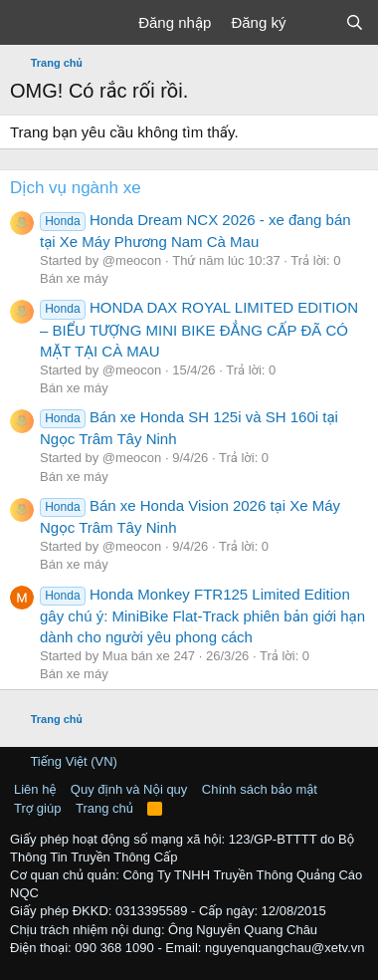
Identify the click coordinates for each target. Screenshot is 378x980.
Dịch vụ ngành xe (76, 188)
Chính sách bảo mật (260, 789)
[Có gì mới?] (315, 22)
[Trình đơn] (27, 23)
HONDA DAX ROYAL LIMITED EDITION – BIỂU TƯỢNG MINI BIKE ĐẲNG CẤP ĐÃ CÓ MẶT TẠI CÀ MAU (199, 329)
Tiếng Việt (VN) (66, 761)
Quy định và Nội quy (129, 789)
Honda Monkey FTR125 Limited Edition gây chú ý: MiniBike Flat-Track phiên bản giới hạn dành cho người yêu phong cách (202, 615)
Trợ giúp (37, 808)
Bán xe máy (74, 278)
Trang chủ (104, 808)
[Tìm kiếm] (355, 22)
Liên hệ (35, 789)
